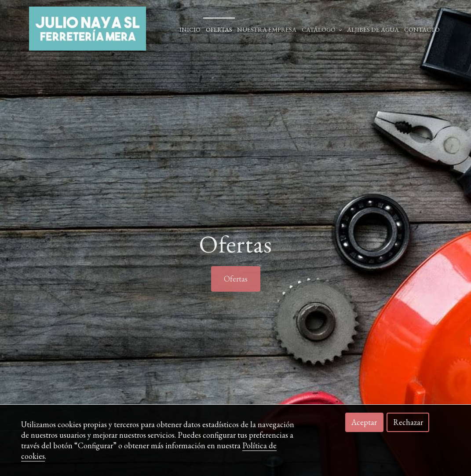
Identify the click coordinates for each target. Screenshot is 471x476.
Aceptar (364, 422)
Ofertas (219, 29)
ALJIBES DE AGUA (373, 29)
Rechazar (408, 422)
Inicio (190, 29)
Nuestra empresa (267, 29)
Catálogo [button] (322, 29)
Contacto (422, 29)
